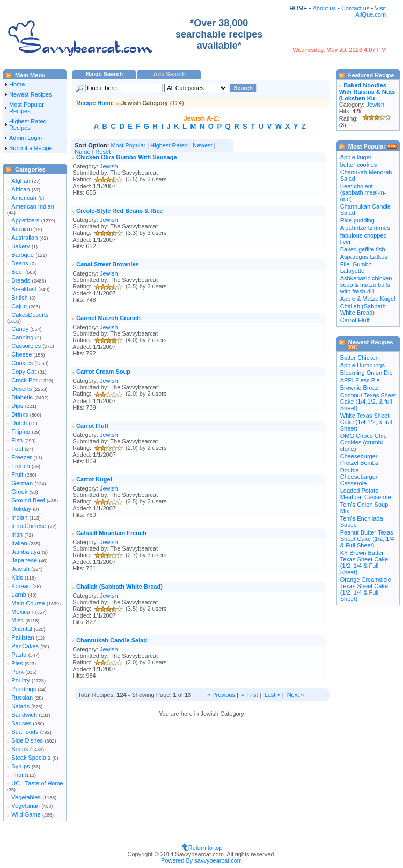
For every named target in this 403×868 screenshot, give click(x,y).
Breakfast (24, 289)
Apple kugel (356, 157)
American (24, 198)
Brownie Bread (360, 388)
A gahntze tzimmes (365, 228)
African (20, 189)
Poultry (20, 680)
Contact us (356, 8)
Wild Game (26, 814)
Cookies (22, 363)
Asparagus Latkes (364, 257)
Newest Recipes (30, 94)
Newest (203, 145)
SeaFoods (25, 732)
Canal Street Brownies (108, 264)
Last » (273, 695)
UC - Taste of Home (37, 783)
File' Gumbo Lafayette (356, 268)
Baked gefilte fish (363, 249)
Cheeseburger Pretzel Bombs (360, 459)
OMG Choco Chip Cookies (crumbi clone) (364, 442)
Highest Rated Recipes (28, 124)
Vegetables (26, 797)
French (20, 466)
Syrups (20, 766)
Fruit (17, 474)
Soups (20, 749)
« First (250, 695)
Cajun (19, 306)
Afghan (21, 181)
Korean (21, 586)
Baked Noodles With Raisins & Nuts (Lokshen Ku (367, 92)
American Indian (33, 206)
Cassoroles (26, 346)
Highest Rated (169, 145)
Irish (17, 535)
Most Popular (128, 145)
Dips (17, 406)
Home (17, 84)
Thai (17, 775)
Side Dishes (27, 740)
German (22, 483)
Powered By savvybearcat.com (201, 860)
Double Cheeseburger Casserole (359, 477)
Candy (20, 329)
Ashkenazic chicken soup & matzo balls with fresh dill (366, 285)
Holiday (21, 509)
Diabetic (22, 397)
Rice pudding (357, 220)
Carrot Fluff (92, 426)
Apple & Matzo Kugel (368, 299)
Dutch (19, 423)
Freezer (21, 457)
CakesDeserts (30, 315)
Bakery (20, 246)
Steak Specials (31, 758)
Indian (19, 517)
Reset (103, 152)
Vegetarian (25, 806)
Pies (17, 663)
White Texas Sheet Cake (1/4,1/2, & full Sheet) (366, 422)
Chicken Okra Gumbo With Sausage (127, 157)
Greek (19, 492)
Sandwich (24, 715)
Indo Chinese (29, 526)
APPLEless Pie (360, 380)
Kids (17, 577)
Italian (19, 543)
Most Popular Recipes (27, 108)
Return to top (206, 848)
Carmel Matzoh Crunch (108, 318)
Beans (20, 263)
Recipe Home (95, 103)
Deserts (21, 389)
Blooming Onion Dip (367, 373)
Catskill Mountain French (111, 533)
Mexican (22, 612)
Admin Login (25, 138)
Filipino (21, 432)
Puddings (24, 689)
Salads (20, 706)
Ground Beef (28, 500)
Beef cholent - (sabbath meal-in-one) (363, 192)
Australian (24, 238)
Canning (22, 337)
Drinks (20, 414)
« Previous (221, 695)
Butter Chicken (360, 358)
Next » (296, 695)
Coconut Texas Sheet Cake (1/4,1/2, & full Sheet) (368, 402)
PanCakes (25, 646)
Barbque (23, 255)
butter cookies (358, 165)
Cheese (21, 354)
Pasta (19, 655)
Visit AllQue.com (371, 11)
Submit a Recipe (31, 148)
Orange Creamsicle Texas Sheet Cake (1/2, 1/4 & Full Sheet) (366, 589)
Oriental (22, 629)
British (20, 298)
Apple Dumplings (362, 365)
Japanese (24, 560)
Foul (17, 449)
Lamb (19, 595)
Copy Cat (24, 372)
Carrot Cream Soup (103, 372)
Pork (17, 672)
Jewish (20, 569)
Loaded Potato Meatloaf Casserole (366, 494)
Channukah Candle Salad (112, 640)
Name (82, 152)
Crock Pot (24, 380)
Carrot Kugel (94, 479)
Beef (17, 272)
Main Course (28, 603)
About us (324, 8)
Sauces (21, 723)
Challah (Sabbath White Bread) (119, 587)
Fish (17, 440)
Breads (21, 280)
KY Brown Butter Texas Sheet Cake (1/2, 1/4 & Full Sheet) (364, 562)
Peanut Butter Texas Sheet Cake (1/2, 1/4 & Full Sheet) (367, 539)
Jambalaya (25, 552)
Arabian (21, 229)
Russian (22, 698)
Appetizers (25, 220)
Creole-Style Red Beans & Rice (119, 211)
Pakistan (23, 637)
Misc (17, 620)
